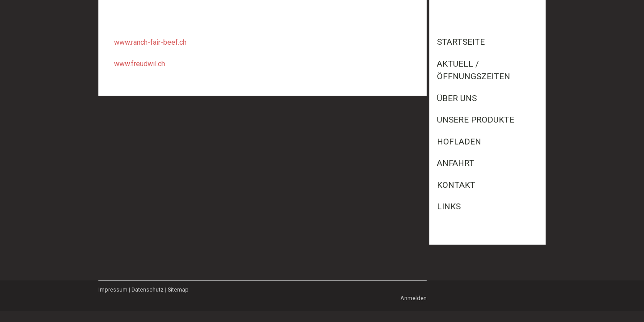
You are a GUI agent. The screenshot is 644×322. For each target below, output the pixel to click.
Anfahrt (456, 163)
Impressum (113, 290)
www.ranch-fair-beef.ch (150, 42)
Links (449, 206)
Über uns (457, 98)
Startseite (461, 42)
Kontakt (456, 185)
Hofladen (459, 142)
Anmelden (413, 298)
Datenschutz (148, 290)
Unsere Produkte (476, 120)
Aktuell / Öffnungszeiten (474, 70)
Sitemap (178, 290)
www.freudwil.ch (140, 64)
